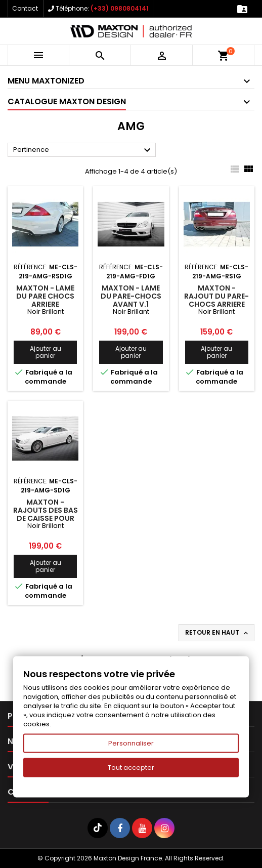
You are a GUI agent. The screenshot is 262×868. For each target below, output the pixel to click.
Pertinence (83, 150)
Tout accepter (131, 768)
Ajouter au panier (46, 352)
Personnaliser (131, 743)
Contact (25, 8)
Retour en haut (217, 633)
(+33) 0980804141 (120, 8)
